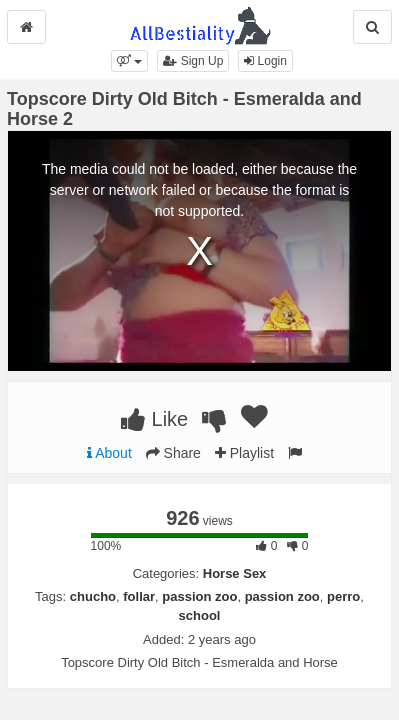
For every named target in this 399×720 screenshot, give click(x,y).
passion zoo (199, 596)
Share (173, 453)
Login (265, 61)
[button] (129, 61)
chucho (93, 596)
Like (154, 419)
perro (343, 596)
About (109, 453)
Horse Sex (235, 573)
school (200, 615)
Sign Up (193, 61)
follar (139, 596)
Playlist (244, 453)
